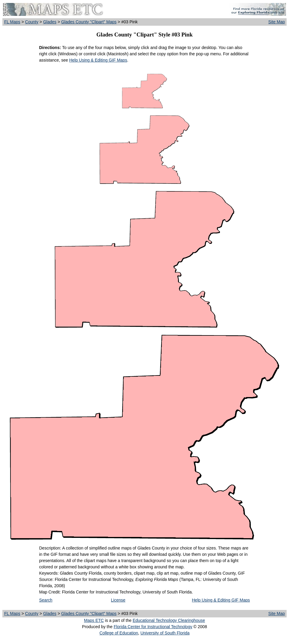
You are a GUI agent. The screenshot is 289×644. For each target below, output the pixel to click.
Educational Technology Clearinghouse (169, 620)
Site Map (277, 22)
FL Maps (12, 22)
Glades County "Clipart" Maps (89, 22)
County (32, 22)
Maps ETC (94, 620)
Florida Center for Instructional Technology (153, 627)
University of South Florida (165, 633)
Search (46, 600)
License (118, 600)
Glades (50, 22)
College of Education (119, 633)
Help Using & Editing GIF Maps (98, 60)
